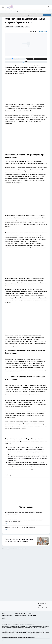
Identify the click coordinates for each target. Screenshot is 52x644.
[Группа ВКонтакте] (15, 59)
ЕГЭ (25, 11)
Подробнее (40, 634)
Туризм (31, 11)
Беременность (19, 27)
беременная (9, 27)
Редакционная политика (7, 615)
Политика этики (31, 613)
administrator (43, 31)
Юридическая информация (20, 615)
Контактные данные (32, 615)
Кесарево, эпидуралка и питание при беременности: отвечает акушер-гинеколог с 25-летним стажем (26, 522)
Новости (4, 11)
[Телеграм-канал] (26, 62)
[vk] (7, 475)
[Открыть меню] (3, 7)
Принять (47, 15)
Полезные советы (39, 11)
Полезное (11, 11)
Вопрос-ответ (19, 11)
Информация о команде (20, 613)
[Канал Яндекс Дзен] (37, 59)
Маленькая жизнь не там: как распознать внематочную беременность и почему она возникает (26, 514)
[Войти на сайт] (48, 7)
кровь (27, 27)
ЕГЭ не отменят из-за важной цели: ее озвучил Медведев (26, 528)
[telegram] (11, 475)
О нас (4, 613)
